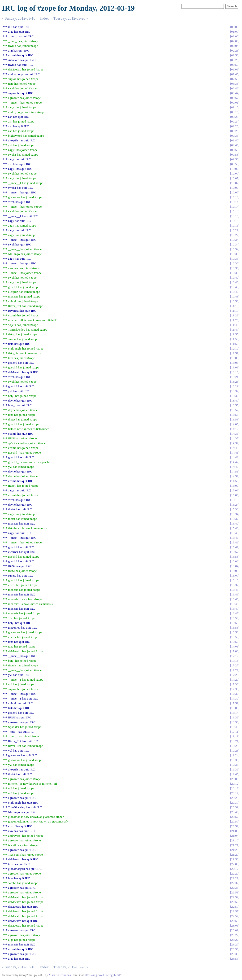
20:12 (235, 784)
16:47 (235, 609)
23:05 (235, 925)
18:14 (235, 713)
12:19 (235, 348)
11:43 (235, 325)
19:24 (235, 755)
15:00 (235, 486)
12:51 (235, 353)
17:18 (235, 661)
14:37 (235, 438)
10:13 (235, 197)
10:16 (235, 225)
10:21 (235, 230)
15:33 (235, 509)
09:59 (235, 164)
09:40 (235, 140)
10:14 (235, 202)
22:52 (235, 897)
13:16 (235, 372)
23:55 (235, 959)
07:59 (235, 79)
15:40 (235, 523)
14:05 (235, 424)
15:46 (235, 538)
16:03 (235, 561)
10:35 (235, 254)
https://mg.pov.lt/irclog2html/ (103, 975)
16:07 (235, 575)
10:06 (235, 169)
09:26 (235, 126)
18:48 (235, 727)
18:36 (235, 717)
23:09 (235, 930)
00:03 (235, 27)
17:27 (235, 665)
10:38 (235, 273)
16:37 (235, 585)
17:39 (235, 698)
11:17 (235, 311)
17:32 (235, 694)
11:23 (235, 315)
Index (44, 18)
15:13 (235, 500)
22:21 (235, 878)
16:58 (235, 637)
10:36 (235, 263)
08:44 (235, 93)
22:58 (235, 921)
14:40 (235, 448)
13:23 (235, 382)
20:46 (235, 812)
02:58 (235, 55)
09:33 (235, 136)
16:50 (235, 618)
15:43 (235, 528)
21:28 (235, 850)
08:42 (235, 88)
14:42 (235, 457)
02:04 (235, 46)
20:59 (235, 826)
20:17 (235, 788)
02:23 (235, 50)
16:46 (235, 594)
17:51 (235, 703)
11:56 (235, 339)
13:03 (235, 358)
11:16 (235, 306)
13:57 (235, 410)
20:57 (235, 817)
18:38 (235, 722)
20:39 (235, 807)
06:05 (235, 69)
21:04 (235, 836)
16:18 (235, 580)
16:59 (235, 642)
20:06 (235, 779)
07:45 (235, 74)
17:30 (235, 684)
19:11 (235, 732)
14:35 (235, 434)
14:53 (235, 481)
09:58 (235, 150)
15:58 (235, 557)
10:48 (235, 296)
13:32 (235, 391)
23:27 (235, 944)
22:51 (235, 892)
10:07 (235, 173)
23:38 (235, 954)
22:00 (235, 864)
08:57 (235, 98)
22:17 (235, 869)
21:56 (235, 859)
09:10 (235, 107)
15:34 (235, 514)
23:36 (235, 949)
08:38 (235, 84)
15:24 (235, 505)
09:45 (235, 145)
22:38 (235, 888)
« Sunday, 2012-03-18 (19, 18)
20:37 (235, 803)
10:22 (235, 235)
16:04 (235, 566)
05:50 (235, 65)
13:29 (235, 386)
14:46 (235, 467)
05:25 (235, 60)
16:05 (235, 571)
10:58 (235, 301)
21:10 (235, 840)
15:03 (235, 490)
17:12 (235, 656)
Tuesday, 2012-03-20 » (71, 18)
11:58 (235, 344)
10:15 (235, 216)
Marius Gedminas (60, 975)
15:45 (235, 533)
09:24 (235, 121)
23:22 (235, 935)
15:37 (235, 519)
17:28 (235, 675)
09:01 (235, 103)
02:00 (235, 36)
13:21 (235, 377)
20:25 (235, 798)
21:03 (235, 831)
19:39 (235, 769)
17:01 (235, 646)
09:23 (235, 117)
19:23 (235, 746)
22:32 (235, 883)
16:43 (235, 590)
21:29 (235, 855)
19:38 (235, 760)
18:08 (235, 708)
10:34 (235, 240)
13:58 (235, 415)
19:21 (235, 741)
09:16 (235, 112)
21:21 (235, 845)
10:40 (235, 278)
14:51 (235, 471)
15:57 (235, 552)
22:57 (235, 907)
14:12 (235, 429)
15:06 (235, 495)
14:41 (235, 453)
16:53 (235, 623)
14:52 (235, 476)
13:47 (235, 400)
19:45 (235, 774)
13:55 (235, 405)
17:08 (235, 651)
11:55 (235, 334)
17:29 (235, 680)
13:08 (235, 363)
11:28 (235, 320)
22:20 (235, 873)
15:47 (235, 547)
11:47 (235, 330)
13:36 (235, 396)
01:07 (235, 32)
